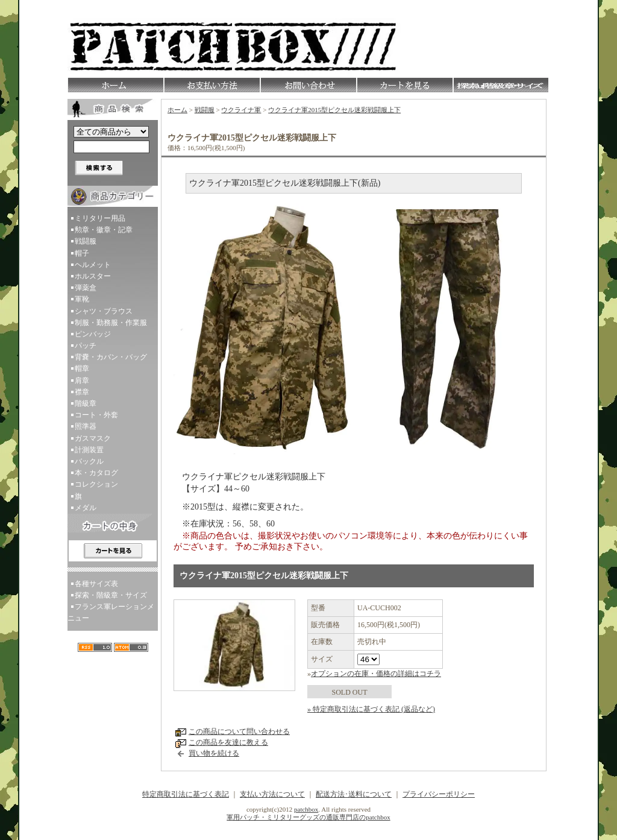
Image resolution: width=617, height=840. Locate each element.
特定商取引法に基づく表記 (186, 794)
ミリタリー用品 (100, 218)
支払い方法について (272, 794)
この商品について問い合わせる (239, 731)
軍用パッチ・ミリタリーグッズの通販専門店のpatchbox (308, 817)
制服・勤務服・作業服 (111, 323)
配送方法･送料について (354, 794)
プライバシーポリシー (439, 794)
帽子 (82, 253)
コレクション (96, 484)
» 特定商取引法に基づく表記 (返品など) (371, 709)
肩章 (82, 381)
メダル (86, 508)
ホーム (177, 110)
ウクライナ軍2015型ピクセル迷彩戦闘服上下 (334, 110)
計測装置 (89, 450)
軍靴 (82, 299)
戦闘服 (86, 241)
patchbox (306, 809)
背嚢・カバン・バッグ (111, 357)
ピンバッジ (93, 334)
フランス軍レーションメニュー (111, 612)
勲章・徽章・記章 (104, 230)
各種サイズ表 (96, 584)
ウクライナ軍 (241, 110)
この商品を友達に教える (228, 742)
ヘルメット (93, 265)
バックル (89, 461)
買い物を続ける (214, 753)
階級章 (86, 403)
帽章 (82, 368)
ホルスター (93, 276)
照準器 (86, 426)
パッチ (86, 346)
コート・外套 (96, 415)
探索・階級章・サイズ (111, 595)
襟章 (82, 392)
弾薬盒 (86, 288)
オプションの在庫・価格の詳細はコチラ (376, 674)
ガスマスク (93, 438)
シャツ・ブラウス (104, 311)
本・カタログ (96, 473)
